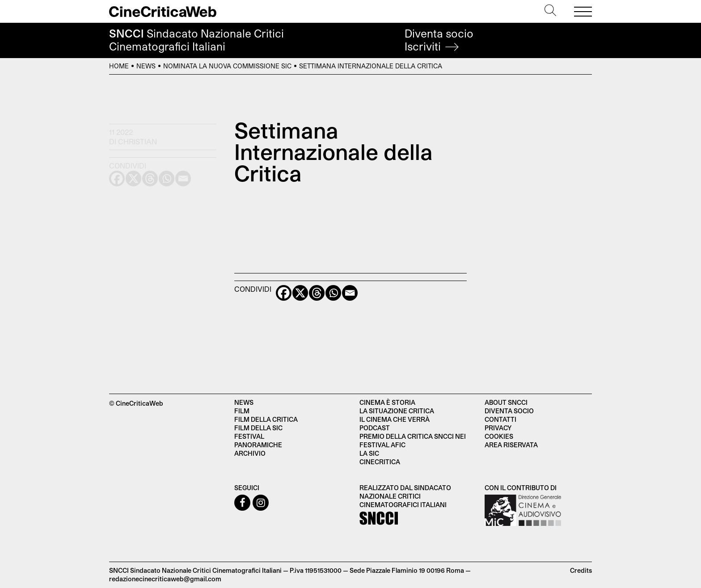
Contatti (500, 419)
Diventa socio (439, 40)
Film (242, 411)
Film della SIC (258, 428)
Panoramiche (258, 445)
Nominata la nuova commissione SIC (227, 66)
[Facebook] (284, 293)
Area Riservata (511, 445)
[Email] (350, 293)
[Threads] (317, 293)
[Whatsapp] (333, 293)
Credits (581, 570)
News (146, 66)
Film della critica (266, 419)
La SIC (369, 453)
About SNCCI (506, 402)
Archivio (250, 453)
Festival (249, 436)
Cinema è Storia (387, 402)
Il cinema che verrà (395, 419)
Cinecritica (380, 462)
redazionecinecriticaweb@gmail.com (165, 579)
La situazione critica (397, 411)
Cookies (499, 436)
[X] (300, 293)
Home (119, 66)
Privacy (498, 428)
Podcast (375, 428)
